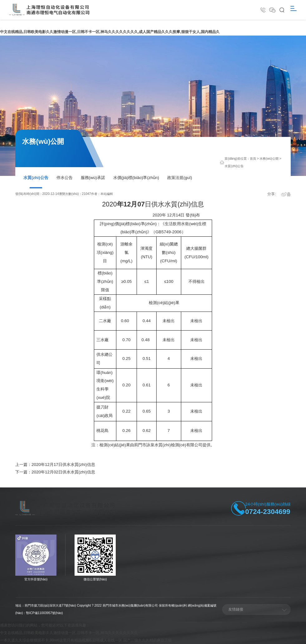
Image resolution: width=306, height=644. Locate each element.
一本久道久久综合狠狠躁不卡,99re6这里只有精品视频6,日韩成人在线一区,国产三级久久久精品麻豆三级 (86, 640)
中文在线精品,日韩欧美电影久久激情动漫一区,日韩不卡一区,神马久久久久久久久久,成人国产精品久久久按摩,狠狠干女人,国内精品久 (110, 32)
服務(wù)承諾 (93, 178)
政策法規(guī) (180, 178)
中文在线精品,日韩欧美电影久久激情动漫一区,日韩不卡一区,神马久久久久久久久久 (69, 633)
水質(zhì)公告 (36, 178)
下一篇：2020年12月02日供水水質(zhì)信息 (55, 472)
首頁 (253, 159)
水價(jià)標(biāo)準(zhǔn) (136, 178)
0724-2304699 (268, 512)
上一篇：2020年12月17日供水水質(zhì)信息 (55, 465)
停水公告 (65, 178)
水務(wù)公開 (269, 159)
